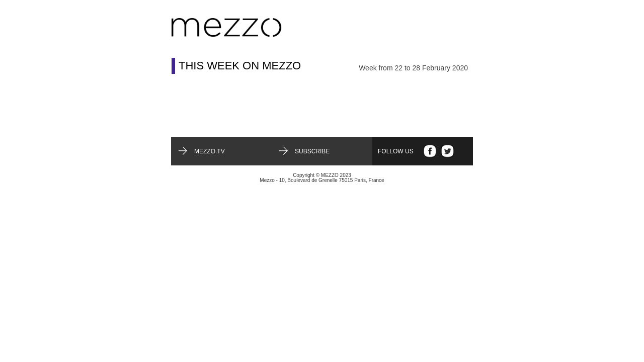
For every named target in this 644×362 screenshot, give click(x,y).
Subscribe (312, 151)
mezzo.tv (210, 151)
